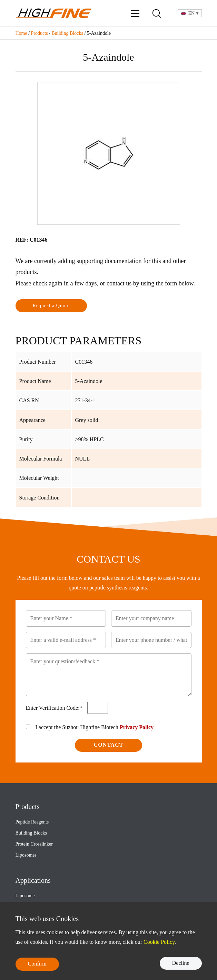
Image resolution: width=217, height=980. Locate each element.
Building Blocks (67, 33)
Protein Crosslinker (34, 844)
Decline (181, 963)
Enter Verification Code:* (55, 708)
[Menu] (135, 13)
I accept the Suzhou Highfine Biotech (95, 727)
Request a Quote (51, 306)
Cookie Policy (159, 942)
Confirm (37, 964)
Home (21, 33)
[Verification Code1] (98, 708)
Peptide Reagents (32, 822)
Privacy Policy (137, 727)
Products (40, 33)
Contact (109, 745)
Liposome (25, 896)
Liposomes (26, 855)
